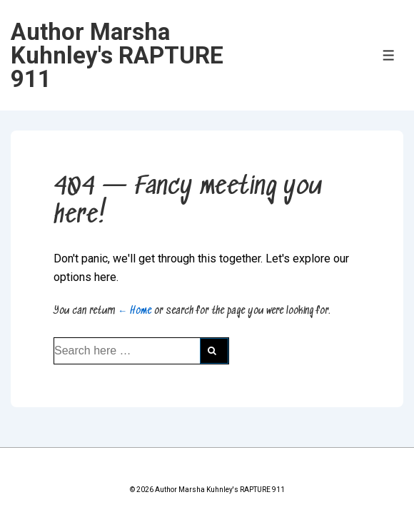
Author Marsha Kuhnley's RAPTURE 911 (117, 55)
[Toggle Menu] (389, 55)
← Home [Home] (135, 311)
